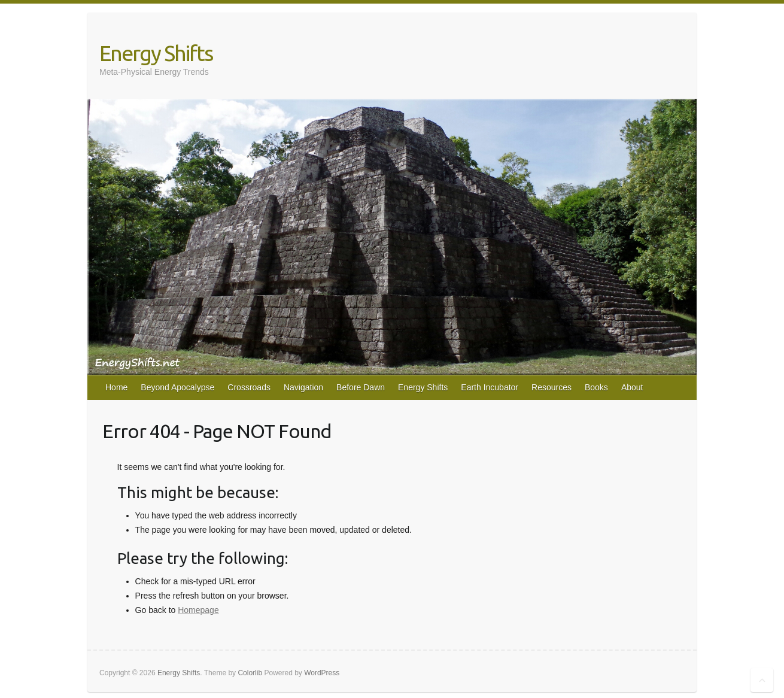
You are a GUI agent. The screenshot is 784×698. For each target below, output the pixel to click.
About (632, 387)
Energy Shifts (156, 53)
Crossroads (249, 387)
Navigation (303, 387)
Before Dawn (361, 387)
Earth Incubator (490, 387)
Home (116, 387)
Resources (551, 387)
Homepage (198, 610)
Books (596, 387)
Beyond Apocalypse (177, 387)
